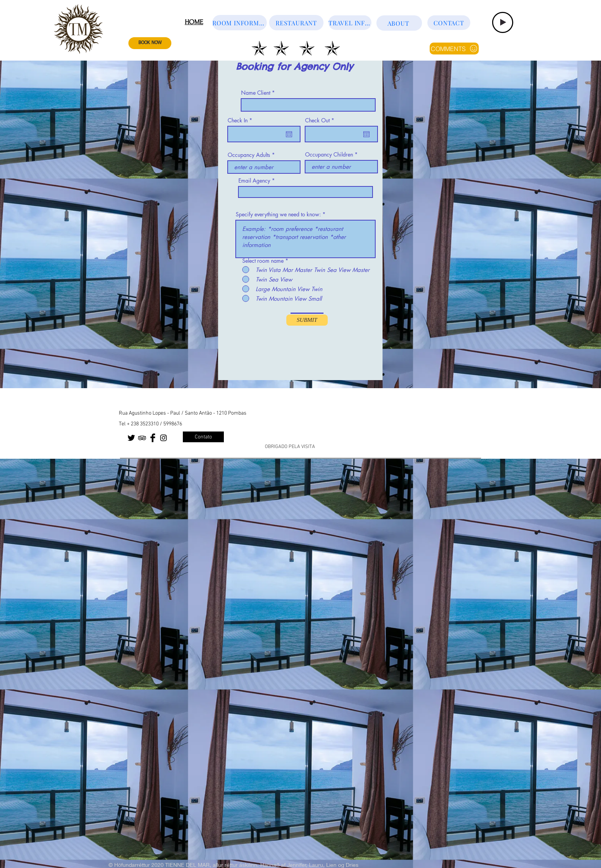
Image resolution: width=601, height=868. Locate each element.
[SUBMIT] (307, 320)
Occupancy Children (329, 155)
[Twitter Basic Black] (131, 438)
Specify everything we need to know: (278, 214)
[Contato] (203, 437)
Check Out (321, 120)
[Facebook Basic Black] (153, 438)
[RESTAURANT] (296, 23)
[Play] (503, 22)
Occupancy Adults (249, 155)
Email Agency (254, 181)
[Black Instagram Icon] (163, 438)
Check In (241, 120)
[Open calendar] (289, 134)
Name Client (256, 93)
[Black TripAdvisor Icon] (142, 438)
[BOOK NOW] (150, 43)
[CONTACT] (449, 23)
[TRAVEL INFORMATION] (350, 23)
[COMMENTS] (454, 49)
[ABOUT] (399, 23)
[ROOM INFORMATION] (240, 23)
